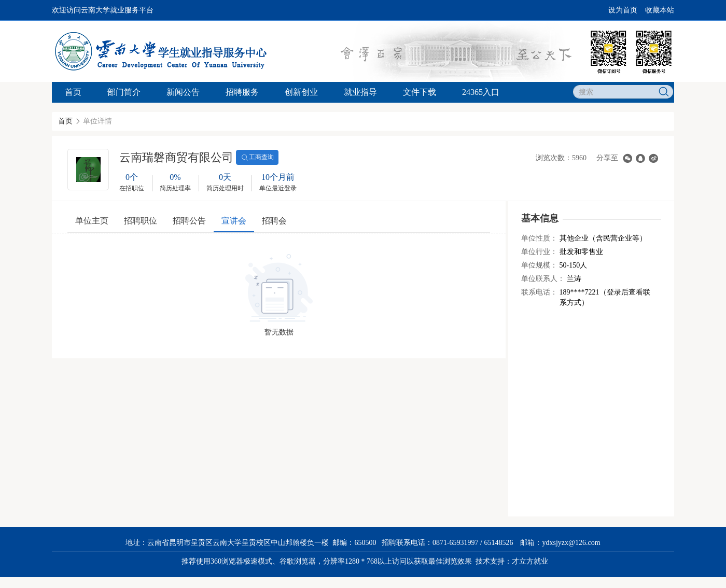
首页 (73, 92)
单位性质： (539, 238)
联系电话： (539, 292)
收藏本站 (660, 10)
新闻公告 (183, 92)
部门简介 (124, 92)
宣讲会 (234, 221)
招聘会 (274, 221)
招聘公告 (189, 221)
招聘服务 (242, 92)
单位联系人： (543, 279)
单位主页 (92, 221)
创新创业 (301, 92)
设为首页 (623, 10)
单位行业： (539, 252)
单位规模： (539, 265)
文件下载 (420, 92)
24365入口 (481, 92)
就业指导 (360, 92)
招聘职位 (141, 221)
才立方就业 (530, 561)
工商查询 (257, 158)
